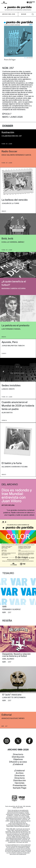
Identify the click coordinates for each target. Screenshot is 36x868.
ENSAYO (4, 211)
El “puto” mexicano (12, 695)
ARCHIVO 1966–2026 (9, 14)
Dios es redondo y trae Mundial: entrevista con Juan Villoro (17, 496)
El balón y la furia (12, 463)
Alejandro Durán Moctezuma (15, 467)
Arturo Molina (8, 505)
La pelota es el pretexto (15, 326)
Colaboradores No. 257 (12, 136)
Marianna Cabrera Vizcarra (14, 289)
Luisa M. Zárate (8, 389)
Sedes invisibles (11, 386)
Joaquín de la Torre (10, 204)
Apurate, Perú (10, 342)
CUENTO (4, 353)
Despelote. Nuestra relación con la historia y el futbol (16, 655)
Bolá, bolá (7, 239)
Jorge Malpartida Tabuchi (13, 346)
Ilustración (8, 133)
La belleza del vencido (15, 200)
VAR (4, 607)
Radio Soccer (9, 152)
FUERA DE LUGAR (7, 144)
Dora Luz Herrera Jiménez (13, 242)
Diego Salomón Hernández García (16, 155)
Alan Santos (7, 413)
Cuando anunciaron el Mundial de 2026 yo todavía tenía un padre (18, 406)
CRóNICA (4, 420)
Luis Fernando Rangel (11, 329)
